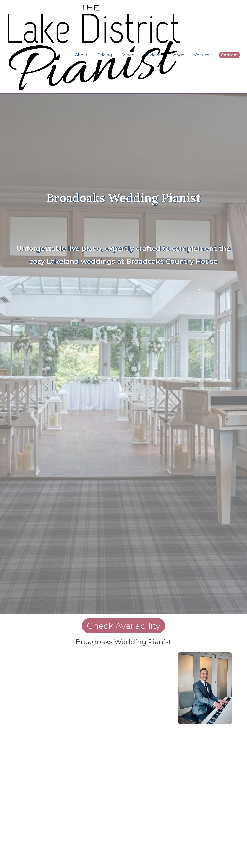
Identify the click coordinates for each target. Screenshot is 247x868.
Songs (178, 55)
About (81, 55)
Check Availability (123, 626)
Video (128, 55)
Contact (229, 55)
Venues (201, 55)
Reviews (153, 55)
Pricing (105, 55)
